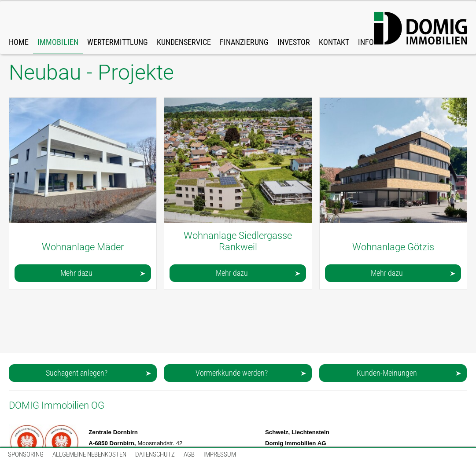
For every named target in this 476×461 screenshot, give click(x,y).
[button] (83, 273)
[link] (58, 28)
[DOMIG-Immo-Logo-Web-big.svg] (421, 29)
